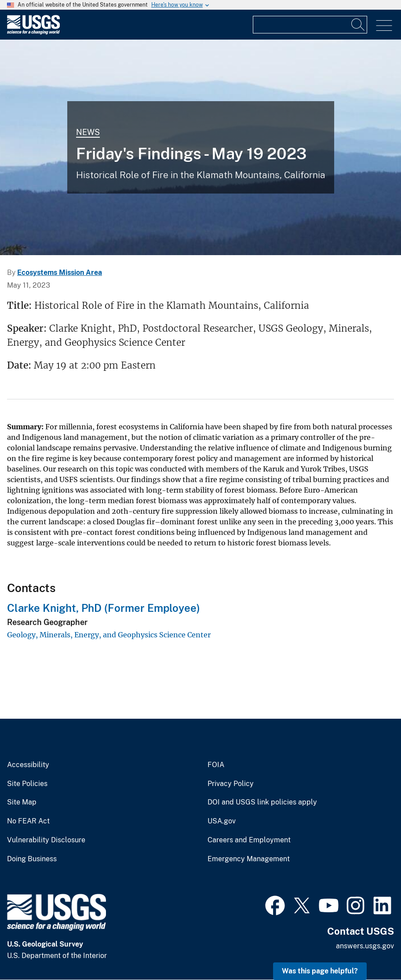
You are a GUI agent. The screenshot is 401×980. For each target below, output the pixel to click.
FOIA (216, 765)
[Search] (358, 25)
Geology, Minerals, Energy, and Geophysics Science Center (109, 635)
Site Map (22, 802)
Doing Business (32, 859)
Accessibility (28, 765)
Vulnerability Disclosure (46, 840)
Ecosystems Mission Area (60, 272)
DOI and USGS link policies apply (262, 802)
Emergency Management (249, 859)
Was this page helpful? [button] (320, 971)
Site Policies (27, 784)
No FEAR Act (28, 821)
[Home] (33, 32)
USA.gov (222, 821)
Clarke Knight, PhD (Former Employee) (104, 608)
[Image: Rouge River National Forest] (200, 147)
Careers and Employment (249, 840)
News (88, 132)
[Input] (310, 25)
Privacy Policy (231, 784)
